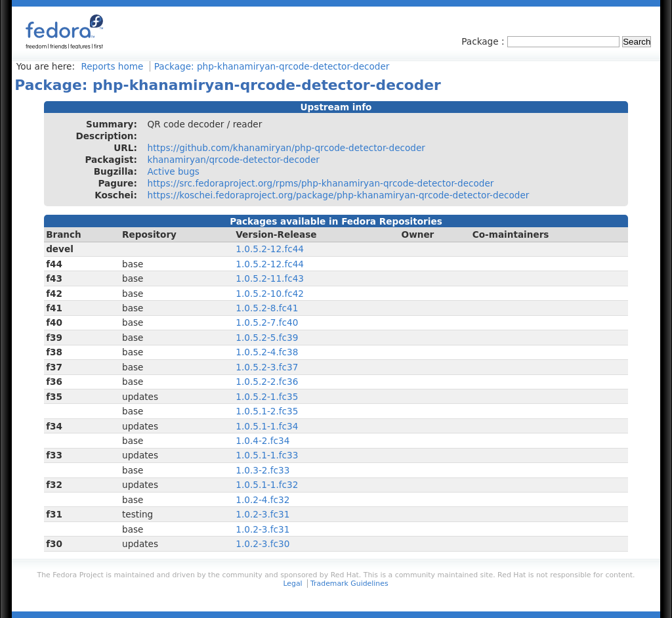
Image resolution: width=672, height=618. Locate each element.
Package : (484, 41)
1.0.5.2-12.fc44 (270, 249)
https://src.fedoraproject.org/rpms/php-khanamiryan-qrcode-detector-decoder (321, 183)
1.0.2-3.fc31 (262, 514)
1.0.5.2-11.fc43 (270, 278)
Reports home (112, 66)
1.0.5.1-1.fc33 (267, 455)
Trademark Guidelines (349, 584)
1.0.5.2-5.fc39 (267, 338)
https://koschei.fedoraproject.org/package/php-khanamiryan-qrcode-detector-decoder (339, 195)
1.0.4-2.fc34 (262, 441)
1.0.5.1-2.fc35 (267, 411)
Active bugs (174, 171)
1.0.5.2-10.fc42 (270, 294)
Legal (292, 584)
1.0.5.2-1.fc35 (267, 397)
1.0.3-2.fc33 (262, 470)
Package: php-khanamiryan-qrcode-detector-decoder (272, 66)
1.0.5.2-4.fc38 (267, 352)
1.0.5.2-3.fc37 (267, 367)
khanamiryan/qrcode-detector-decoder (234, 160)
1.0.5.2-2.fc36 (267, 382)
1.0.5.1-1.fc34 (267, 426)
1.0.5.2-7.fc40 (267, 322)
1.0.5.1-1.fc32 (267, 485)
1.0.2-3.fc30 (262, 544)
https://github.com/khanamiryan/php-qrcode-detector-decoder (286, 148)
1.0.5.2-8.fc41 (267, 308)
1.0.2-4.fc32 (262, 500)
